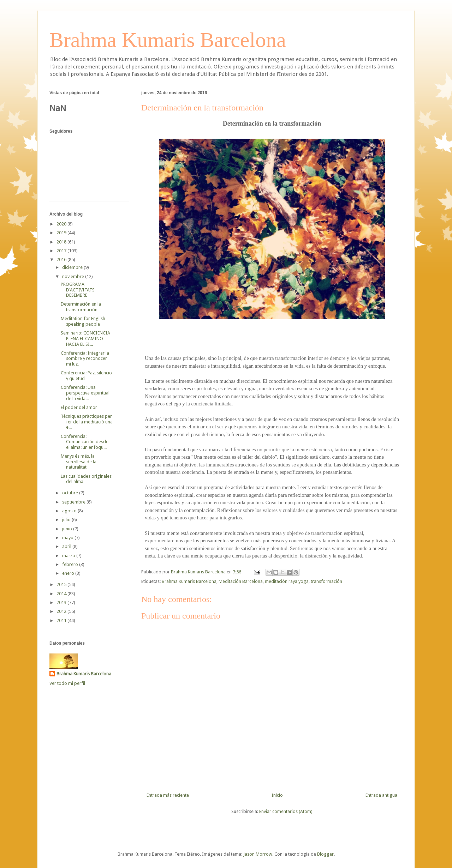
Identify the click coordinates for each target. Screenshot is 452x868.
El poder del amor (79, 407)
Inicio (277, 795)
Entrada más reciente (168, 795)
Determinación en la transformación (81, 307)
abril (67, 546)
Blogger (325, 854)
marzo (69, 556)
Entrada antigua (381, 795)
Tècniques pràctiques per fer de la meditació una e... (87, 422)
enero (69, 573)
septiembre (74, 502)
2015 (62, 584)
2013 (62, 602)
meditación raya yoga (287, 581)
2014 (62, 594)
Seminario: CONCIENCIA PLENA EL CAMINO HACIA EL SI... (85, 338)
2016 (62, 260)
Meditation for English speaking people (83, 321)
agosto (70, 511)
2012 (62, 611)
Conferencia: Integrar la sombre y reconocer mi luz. (85, 358)
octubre (71, 493)
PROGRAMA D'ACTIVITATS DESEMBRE (78, 290)
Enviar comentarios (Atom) (286, 811)
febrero (71, 564)
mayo (68, 538)
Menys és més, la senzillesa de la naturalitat (79, 462)
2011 (62, 620)
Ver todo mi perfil (67, 683)
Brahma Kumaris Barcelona (168, 40)
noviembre (74, 276)
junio (68, 529)
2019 (62, 233)
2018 (62, 242)
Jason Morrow (258, 854)
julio (67, 520)
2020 (62, 224)
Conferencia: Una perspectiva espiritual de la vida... (85, 393)
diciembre (73, 267)
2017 (62, 251)
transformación (326, 581)
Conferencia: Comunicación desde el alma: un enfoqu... (85, 442)
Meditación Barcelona (241, 581)
